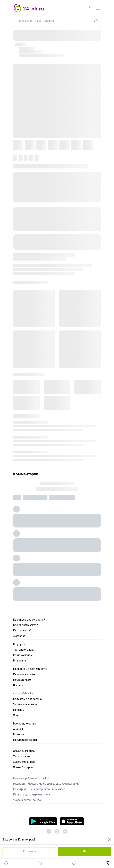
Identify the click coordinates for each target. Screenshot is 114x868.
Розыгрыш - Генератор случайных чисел (39, 789)
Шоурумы (19, 644)
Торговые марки (24, 650)
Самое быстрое (23, 767)
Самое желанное (24, 762)
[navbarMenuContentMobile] (98, 8)
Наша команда (22, 655)
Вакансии (19, 685)
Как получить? (22, 630)
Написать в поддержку (28, 699)
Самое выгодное (24, 751)
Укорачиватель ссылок (28, 800)
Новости (18, 734)
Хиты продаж (22, 756)
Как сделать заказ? (25, 625)
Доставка (19, 636)
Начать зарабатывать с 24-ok (31, 778)
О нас (17, 715)
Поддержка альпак (25, 740)
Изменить (30, 851)
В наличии (19, 661)
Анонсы (18, 729)
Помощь (19, 710)
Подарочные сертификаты (30, 669)
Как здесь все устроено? (29, 620)
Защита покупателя (25, 704)
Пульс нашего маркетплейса (31, 795)
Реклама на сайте (24, 674)
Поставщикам (22, 680)
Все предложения (25, 724)
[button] (6, 864)
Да (85, 851)
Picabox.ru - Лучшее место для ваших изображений (46, 784)
